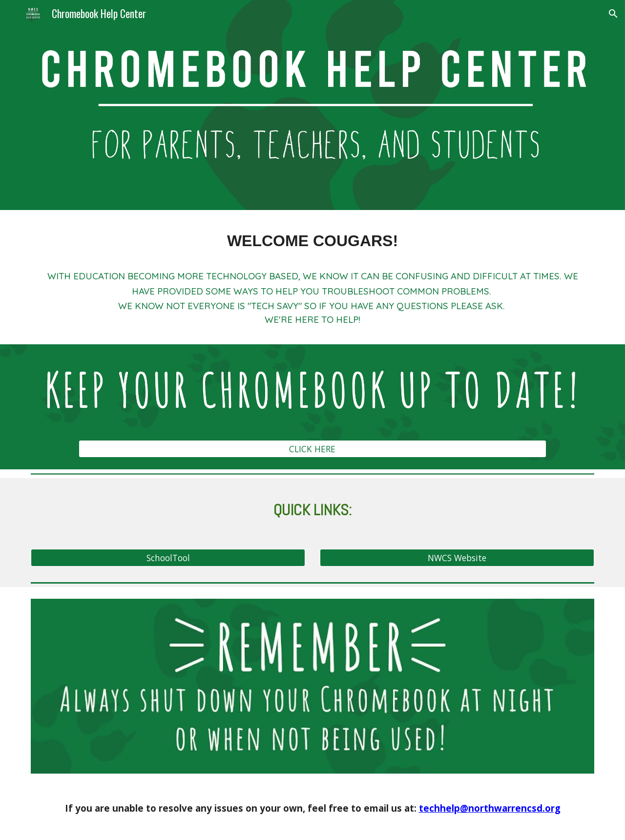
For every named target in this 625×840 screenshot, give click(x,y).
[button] (613, 14)
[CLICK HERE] (312, 449)
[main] (312, 241)
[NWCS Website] (457, 557)
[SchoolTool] (168, 557)
